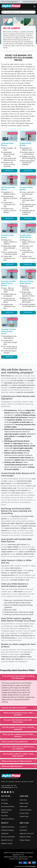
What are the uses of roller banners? (18, 761)
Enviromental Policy (8, 806)
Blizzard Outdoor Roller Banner (21, 86)
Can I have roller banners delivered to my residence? (19, 748)
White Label (24, 806)
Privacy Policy (24, 813)
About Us (4, 800)
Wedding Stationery (8, 827)
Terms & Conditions (8, 819)
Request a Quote (7, 843)
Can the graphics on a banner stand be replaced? (19, 728)
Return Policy (24, 803)
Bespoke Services (7, 840)
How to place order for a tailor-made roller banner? (19, 755)
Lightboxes (5, 833)
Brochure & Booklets (8, 837)
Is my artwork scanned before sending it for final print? (19, 677)
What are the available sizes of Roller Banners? (19, 735)
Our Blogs (4, 803)
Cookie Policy (24, 816)
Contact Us (23, 827)
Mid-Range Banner (22, 107)
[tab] (18, 677)
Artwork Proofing (25, 810)
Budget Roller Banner (18, 109)
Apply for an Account (27, 833)
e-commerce (19, 866)
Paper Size (23, 800)
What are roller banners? (18, 766)
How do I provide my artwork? (18, 708)
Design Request (25, 840)
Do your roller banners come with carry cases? (20, 721)
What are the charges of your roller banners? (19, 714)
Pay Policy (4, 816)
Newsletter (23, 830)
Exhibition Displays (7, 830)
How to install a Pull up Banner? (18, 742)
